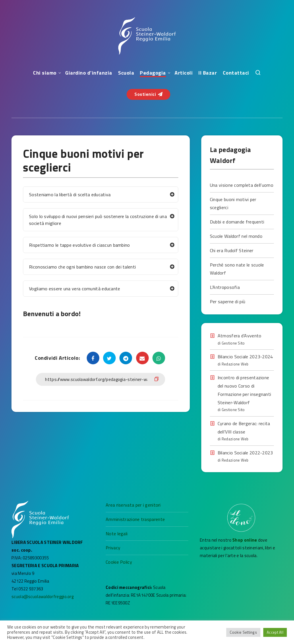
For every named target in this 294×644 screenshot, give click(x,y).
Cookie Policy (119, 562)
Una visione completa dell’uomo (242, 185)
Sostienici (148, 94)
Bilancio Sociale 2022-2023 (245, 453)
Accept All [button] (275, 632)
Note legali (117, 534)
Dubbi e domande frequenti (237, 222)
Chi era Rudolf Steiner (232, 250)
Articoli (184, 73)
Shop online (245, 540)
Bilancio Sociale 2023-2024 (245, 357)
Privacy (113, 548)
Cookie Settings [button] (243, 632)
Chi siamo (45, 73)
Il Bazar (208, 73)
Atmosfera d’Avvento (240, 336)
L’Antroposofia (225, 287)
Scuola (126, 73)
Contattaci (236, 73)
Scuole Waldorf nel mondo (236, 236)
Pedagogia (153, 73)
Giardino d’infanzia (89, 73)
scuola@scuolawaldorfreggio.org (42, 597)
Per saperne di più (228, 301)
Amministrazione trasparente (135, 519)
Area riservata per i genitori (133, 505)
